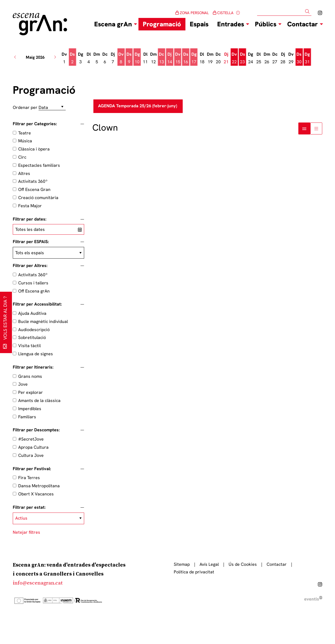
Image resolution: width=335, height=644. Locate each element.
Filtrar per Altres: (30, 266)
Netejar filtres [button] (26, 532)
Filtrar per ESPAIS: (31, 242)
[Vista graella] (316, 128)
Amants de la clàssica (39, 400)
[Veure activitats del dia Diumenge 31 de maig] (307, 58)
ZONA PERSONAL (192, 13)
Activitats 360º (33, 181)
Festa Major (30, 206)
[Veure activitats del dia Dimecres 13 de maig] (162, 58)
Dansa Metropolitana (39, 486)
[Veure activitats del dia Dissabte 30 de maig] (299, 58)
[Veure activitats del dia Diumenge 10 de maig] (137, 58)
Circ (22, 157)
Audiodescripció (34, 330)
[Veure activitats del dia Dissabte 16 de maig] (186, 58)
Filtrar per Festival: (32, 469)
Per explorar (31, 392)
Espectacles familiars (39, 165)
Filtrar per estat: (29, 507)
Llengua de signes (36, 354)
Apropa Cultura (33, 447)
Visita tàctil (29, 346)
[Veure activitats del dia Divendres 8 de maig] (121, 58)
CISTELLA (223, 13)
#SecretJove (31, 439)
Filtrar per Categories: (35, 124)
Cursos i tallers (33, 283)
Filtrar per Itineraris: (33, 367)
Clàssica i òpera (34, 149)
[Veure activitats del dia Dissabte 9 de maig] (129, 58)
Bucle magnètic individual (43, 321)
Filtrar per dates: (30, 219)
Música (25, 141)
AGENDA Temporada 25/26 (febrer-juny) (138, 106)
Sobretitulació (32, 337)
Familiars (27, 417)
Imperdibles (30, 409)
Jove (23, 384)
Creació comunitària (38, 198)
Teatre (25, 133)
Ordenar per (25, 107)
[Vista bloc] (304, 128)
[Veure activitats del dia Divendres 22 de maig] (234, 58)
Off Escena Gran (34, 189)
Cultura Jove (31, 455)
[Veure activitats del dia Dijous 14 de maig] (170, 58)
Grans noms (30, 376)
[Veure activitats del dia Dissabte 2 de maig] (72, 58)
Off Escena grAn (34, 291)
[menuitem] (320, 13)
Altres (24, 173)
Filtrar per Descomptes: (36, 430)
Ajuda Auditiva (32, 313)
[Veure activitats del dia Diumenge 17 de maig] (194, 58)
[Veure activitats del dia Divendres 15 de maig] (178, 58)
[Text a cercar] (284, 12)
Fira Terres (29, 478)
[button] (308, 12)
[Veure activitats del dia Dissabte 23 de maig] (242, 58)
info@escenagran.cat (38, 583)
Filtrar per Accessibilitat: (37, 304)
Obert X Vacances (36, 494)
